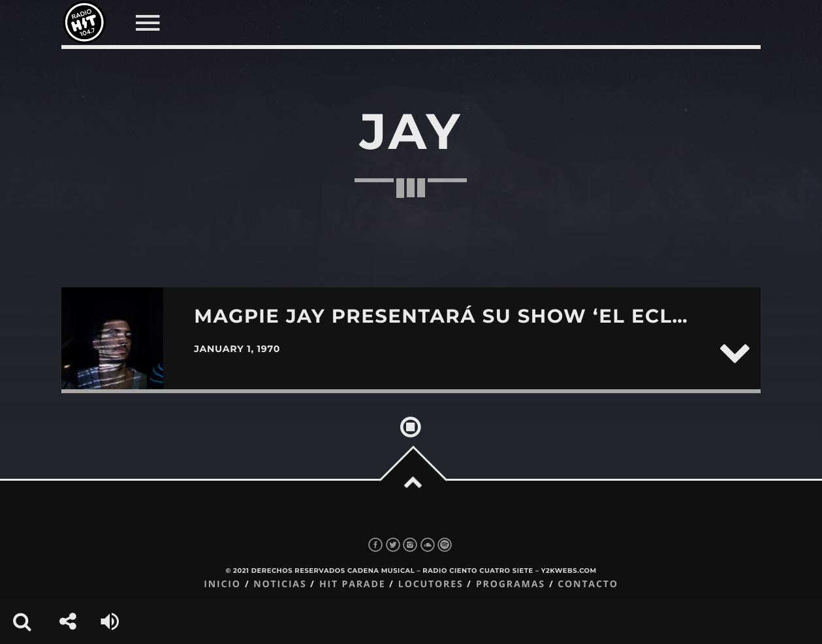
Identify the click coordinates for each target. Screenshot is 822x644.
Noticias (280, 584)
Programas (511, 584)
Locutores (431, 584)
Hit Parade (352, 584)
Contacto (588, 584)
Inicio (222, 584)
